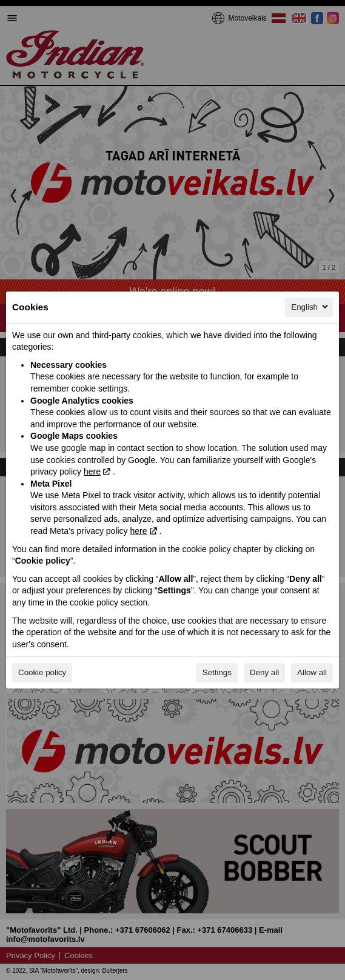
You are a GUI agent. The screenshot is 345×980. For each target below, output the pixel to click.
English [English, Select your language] (310, 307)
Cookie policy (42, 672)
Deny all (264, 672)
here (92, 472)
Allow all (312, 672)
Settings (217, 672)
